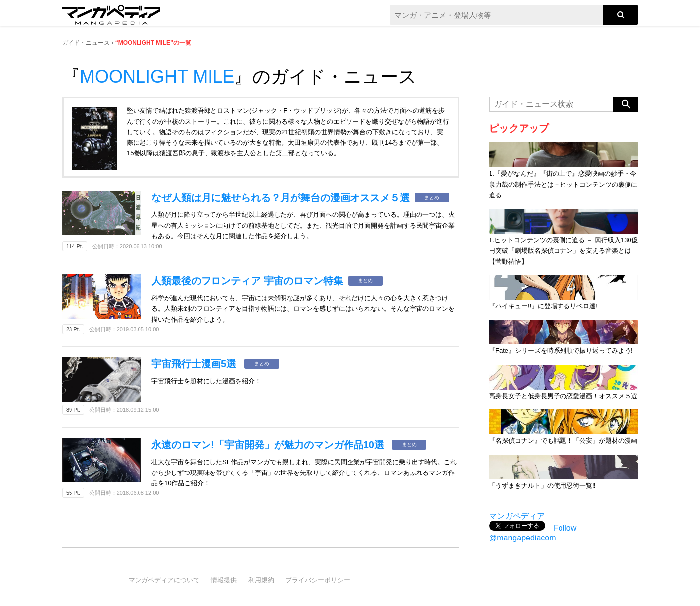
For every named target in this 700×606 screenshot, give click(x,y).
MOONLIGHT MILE (157, 77)
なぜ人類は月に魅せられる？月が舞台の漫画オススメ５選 (280, 198)
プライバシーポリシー (318, 580)
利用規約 (261, 580)
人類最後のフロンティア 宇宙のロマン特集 (247, 281)
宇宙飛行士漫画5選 (195, 364)
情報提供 (224, 580)
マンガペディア (517, 516)
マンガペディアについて (164, 580)
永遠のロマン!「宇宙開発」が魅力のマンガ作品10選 (269, 445)
